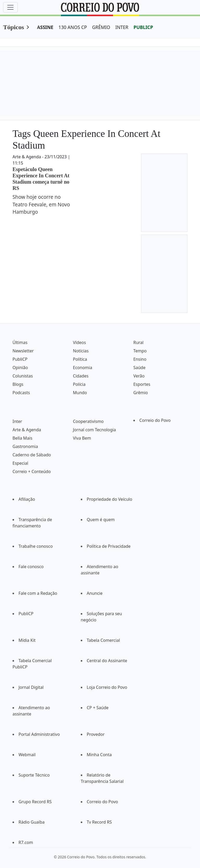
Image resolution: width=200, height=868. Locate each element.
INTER (122, 27)
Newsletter (23, 351)
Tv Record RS (99, 822)
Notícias (81, 351)
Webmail (27, 755)
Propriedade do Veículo (110, 499)
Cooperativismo (88, 421)
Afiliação (27, 499)
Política (80, 359)
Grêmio (141, 393)
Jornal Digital (31, 687)
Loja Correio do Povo (107, 687)
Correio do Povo (155, 420)
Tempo (140, 351)
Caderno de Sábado (32, 455)
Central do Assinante (107, 661)
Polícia (79, 384)
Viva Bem (82, 438)
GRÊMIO (101, 27)
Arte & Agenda (27, 430)
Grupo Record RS (35, 802)
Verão (139, 376)
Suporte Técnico (34, 775)
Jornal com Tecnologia (94, 430)
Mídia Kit (27, 640)
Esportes (142, 384)
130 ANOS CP (73, 27)
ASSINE (45, 27)
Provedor (96, 734)
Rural (138, 342)
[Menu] (10, 7)
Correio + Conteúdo (32, 471)
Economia (83, 368)
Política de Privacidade (109, 546)
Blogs (18, 384)
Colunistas (23, 376)
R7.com (26, 842)
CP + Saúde (98, 708)
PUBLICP (143, 27)
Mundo (80, 393)
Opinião (20, 368)
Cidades (81, 376)
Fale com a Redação (38, 593)
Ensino (140, 359)
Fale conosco (31, 567)
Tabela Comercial (103, 640)
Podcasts (21, 393)
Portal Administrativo (39, 734)
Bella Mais (22, 438)
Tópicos (14, 27)
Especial (20, 463)
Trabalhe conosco (36, 546)
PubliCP (20, 359)
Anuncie (95, 593)
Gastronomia (25, 446)
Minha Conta (99, 755)
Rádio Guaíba (32, 822)
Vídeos (79, 342)
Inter (17, 421)
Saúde (139, 368)
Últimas (20, 342)
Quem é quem (101, 520)
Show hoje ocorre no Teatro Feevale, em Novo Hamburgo (41, 204)
